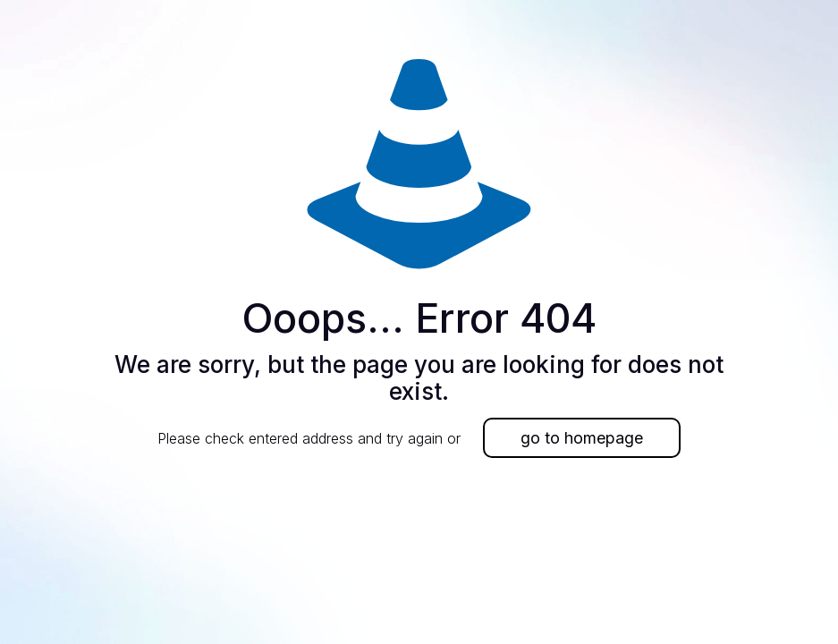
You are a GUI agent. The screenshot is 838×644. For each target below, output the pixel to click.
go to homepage (582, 438)
